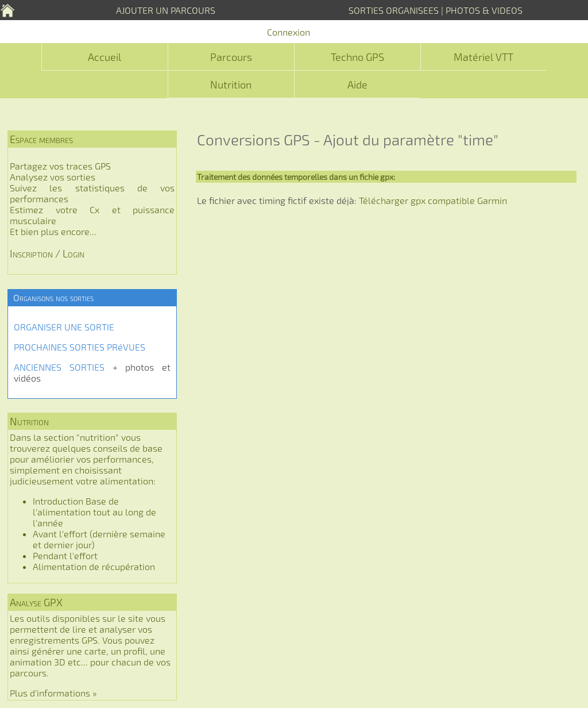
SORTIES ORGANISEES (394, 10)
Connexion (289, 32)
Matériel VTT (483, 57)
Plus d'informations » (53, 693)
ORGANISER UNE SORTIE (64, 327)
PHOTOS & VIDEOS (484, 10)
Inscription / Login (47, 253)
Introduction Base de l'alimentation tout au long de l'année (94, 512)
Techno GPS (357, 57)
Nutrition (231, 84)
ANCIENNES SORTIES (59, 367)
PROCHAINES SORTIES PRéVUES (80, 347)
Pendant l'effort (65, 555)
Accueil (105, 57)
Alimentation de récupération (94, 566)
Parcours (231, 57)
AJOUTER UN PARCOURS (166, 10)
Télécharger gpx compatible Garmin (433, 200)
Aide (357, 84)
